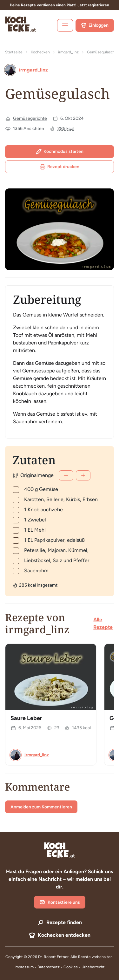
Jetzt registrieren (93, 5)
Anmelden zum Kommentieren (41, 807)
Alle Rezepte (103, 623)
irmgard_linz (68, 52)
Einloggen (95, 25)
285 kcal (66, 129)
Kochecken (40, 52)
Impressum (24, 967)
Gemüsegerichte (30, 118)
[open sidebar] (65, 25)
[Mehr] (83, 475)
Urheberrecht (93, 967)
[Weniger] (66, 475)
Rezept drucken (60, 167)
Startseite (14, 52)
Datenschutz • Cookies (58, 967)
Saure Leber (26, 718)
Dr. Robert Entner (53, 957)
